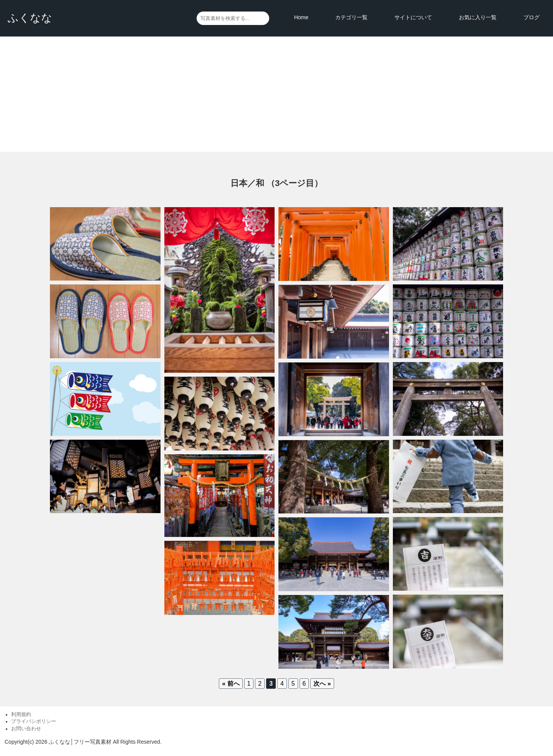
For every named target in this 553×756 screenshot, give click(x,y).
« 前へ (231, 684)
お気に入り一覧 (478, 17)
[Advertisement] (276, 94)
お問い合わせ (26, 729)
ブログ (531, 17)
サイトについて (413, 17)
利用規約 (21, 714)
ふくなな (30, 18)
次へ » (322, 684)
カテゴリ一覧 (351, 17)
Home (301, 17)
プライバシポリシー (34, 721)
